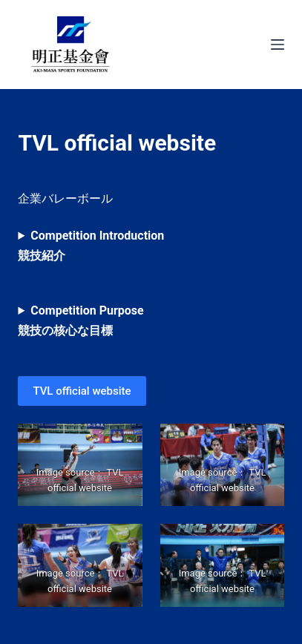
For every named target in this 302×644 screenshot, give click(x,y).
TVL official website (82, 391)
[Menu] (278, 45)
